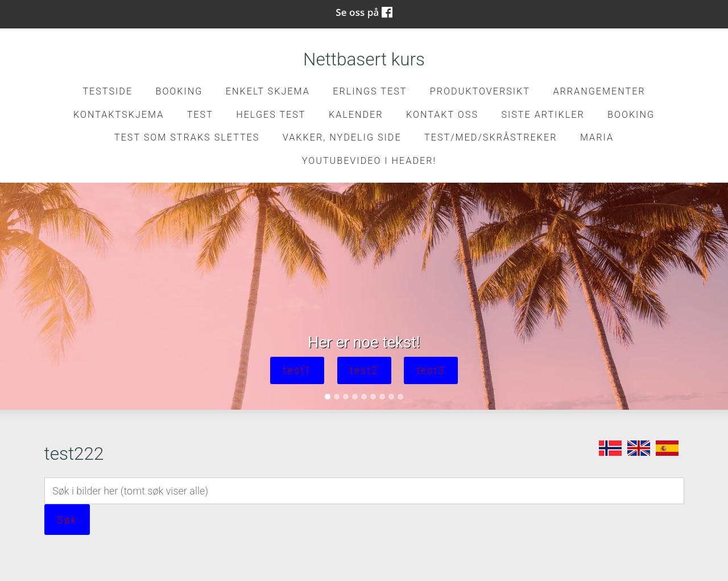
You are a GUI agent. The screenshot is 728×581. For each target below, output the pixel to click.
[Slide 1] (328, 397)
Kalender (356, 115)
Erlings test (370, 91)
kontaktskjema (119, 115)
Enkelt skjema (268, 91)
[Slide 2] (337, 397)
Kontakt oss (442, 115)
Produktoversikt (480, 91)
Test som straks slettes (187, 137)
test (200, 115)
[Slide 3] (346, 397)
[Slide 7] (382, 397)
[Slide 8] (391, 397)
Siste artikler (543, 115)
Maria (597, 137)
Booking (179, 91)
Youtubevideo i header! (369, 161)
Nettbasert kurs (364, 59)
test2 (364, 370)
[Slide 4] (355, 397)
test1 (297, 370)
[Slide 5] (364, 397)
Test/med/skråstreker (491, 137)
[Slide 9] (400, 397)
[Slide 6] (373, 397)
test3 (431, 370)
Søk (67, 520)
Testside (107, 91)
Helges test (271, 115)
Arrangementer (599, 91)
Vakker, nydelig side (342, 137)
